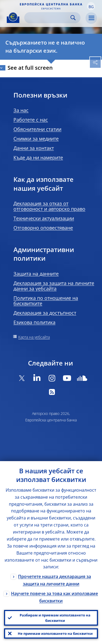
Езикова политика (34, 322)
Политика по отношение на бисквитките (46, 301)
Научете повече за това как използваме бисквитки (54, 597)
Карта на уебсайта (34, 337)
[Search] (48, 18)
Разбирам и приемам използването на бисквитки (55, 618)
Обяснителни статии (37, 129)
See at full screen (30, 68)
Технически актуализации (44, 218)
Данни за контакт (34, 148)
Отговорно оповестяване (43, 228)
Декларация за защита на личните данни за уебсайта (54, 286)
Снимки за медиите (36, 139)
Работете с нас (31, 120)
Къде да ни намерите (38, 157)
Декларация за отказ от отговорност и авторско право (49, 206)
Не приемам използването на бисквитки (55, 633)
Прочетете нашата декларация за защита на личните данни (54, 580)
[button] (91, 6)
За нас (21, 110)
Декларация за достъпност (45, 313)
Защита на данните (36, 274)
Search (73, 18)
